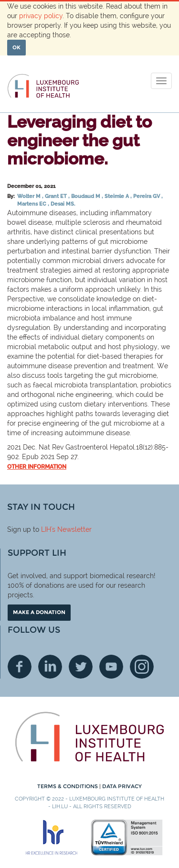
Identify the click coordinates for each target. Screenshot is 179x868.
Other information (37, 467)
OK (16, 47)
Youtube (111, 667)
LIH (46, 529)
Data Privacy (122, 786)
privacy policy (41, 16)
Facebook (20, 667)
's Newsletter (71, 529)
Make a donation (39, 612)
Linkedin (50, 667)
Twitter (81, 667)
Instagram (142, 667)
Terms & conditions (68, 786)
